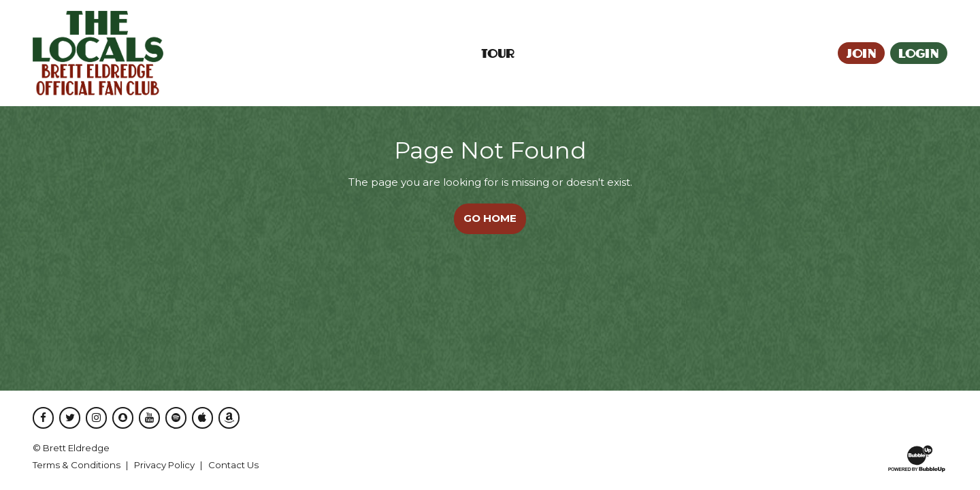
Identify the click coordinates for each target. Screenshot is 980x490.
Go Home (490, 218)
